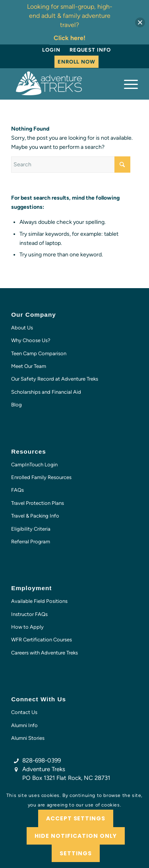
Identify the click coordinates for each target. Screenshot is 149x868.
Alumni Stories (28, 738)
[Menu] (127, 84)
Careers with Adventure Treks (45, 653)
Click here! (70, 38)
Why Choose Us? (31, 340)
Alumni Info (24, 725)
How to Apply (27, 627)
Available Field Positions (39, 601)
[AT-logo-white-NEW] (62, 84)
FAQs (17, 490)
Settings (76, 853)
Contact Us (24, 712)
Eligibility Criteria (31, 529)
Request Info (90, 50)
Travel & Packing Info (35, 516)
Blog (16, 405)
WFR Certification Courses (42, 640)
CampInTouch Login (34, 465)
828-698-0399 (42, 760)
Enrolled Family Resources (41, 477)
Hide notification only (76, 836)
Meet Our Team (29, 366)
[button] (140, 22)
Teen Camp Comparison (39, 353)
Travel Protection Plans (38, 503)
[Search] (71, 165)
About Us (22, 328)
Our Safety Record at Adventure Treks (55, 379)
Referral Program (31, 542)
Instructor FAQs (29, 614)
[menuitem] (51, 50)
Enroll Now (76, 62)
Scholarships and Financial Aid (46, 392)
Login (51, 50)
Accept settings (76, 818)
